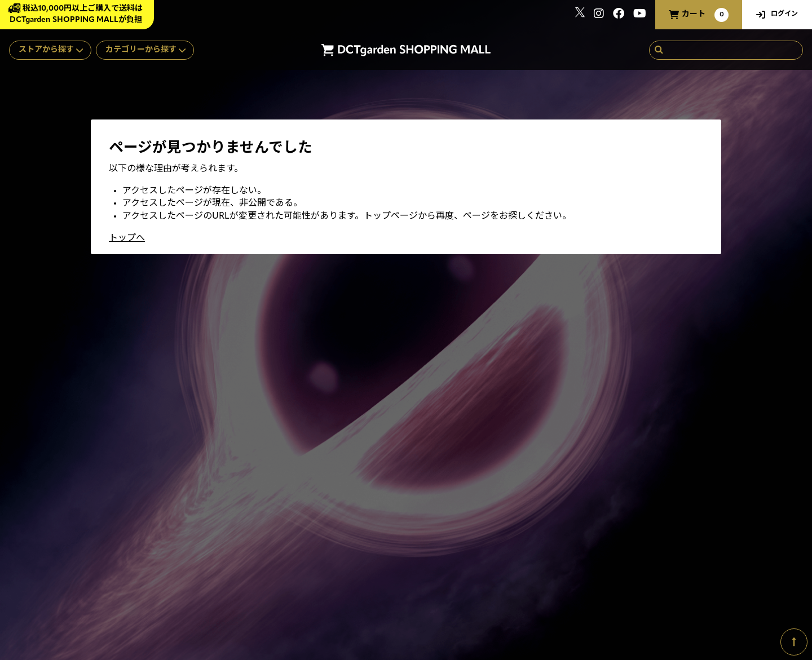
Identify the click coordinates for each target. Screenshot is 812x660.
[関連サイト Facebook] (619, 15)
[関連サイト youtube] (640, 15)
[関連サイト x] (580, 15)
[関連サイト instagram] (599, 15)
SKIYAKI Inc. (706, 606)
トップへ (127, 238)
